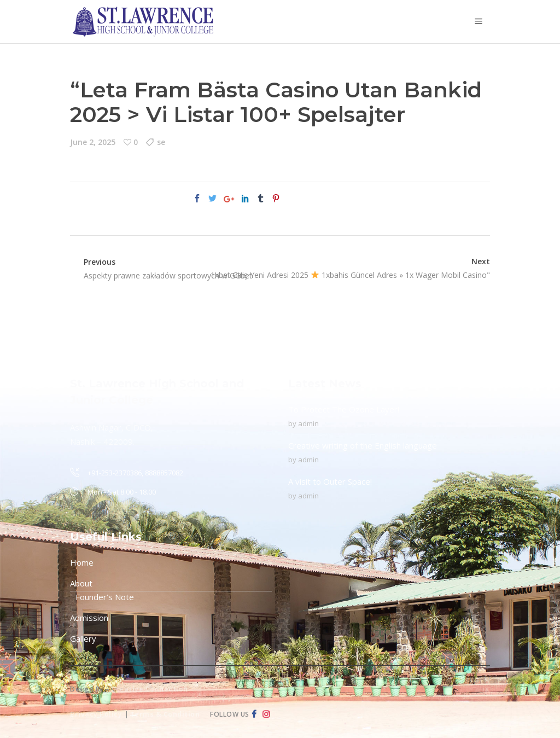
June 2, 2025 (93, 142)
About (81, 583)
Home (82, 562)
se (161, 142)
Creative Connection (150, 689)
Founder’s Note (105, 597)
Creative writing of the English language (363, 445)
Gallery (83, 638)
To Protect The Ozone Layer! (344, 409)
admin (308, 423)
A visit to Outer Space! (330, 481)
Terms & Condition (165, 714)
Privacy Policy (96, 714)
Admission (89, 618)
